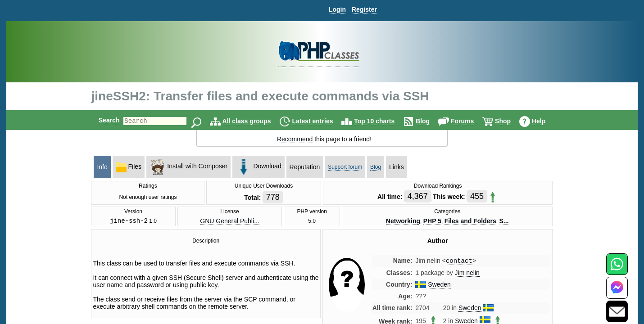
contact (459, 263)
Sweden (439, 287)
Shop (510, 121)
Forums (470, 121)
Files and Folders (470, 221)
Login (337, 9)
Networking (403, 221)
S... (504, 221)
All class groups (254, 121)
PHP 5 (432, 221)
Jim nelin (467, 275)
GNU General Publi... (230, 221)
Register (364, 9)
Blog (430, 121)
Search (102, 120)
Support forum (345, 167)
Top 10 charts (382, 121)
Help (546, 121)
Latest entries (320, 121)
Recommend (295, 139)
